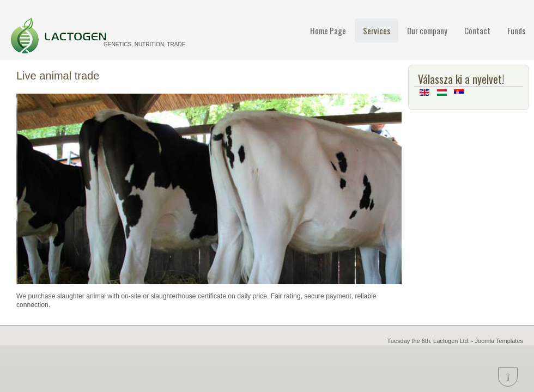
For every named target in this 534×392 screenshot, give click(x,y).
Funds (516, 30)
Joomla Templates (499, 341)
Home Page (328, 30)
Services (377, 30)
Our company (427, 30)
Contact (477, 30)
